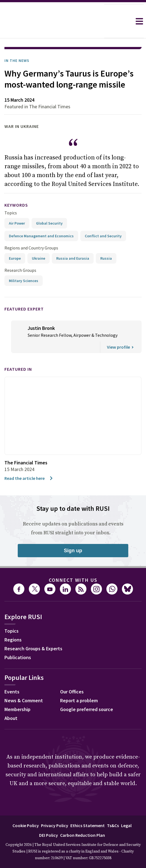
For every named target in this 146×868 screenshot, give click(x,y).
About (11, 703)
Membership (17, 694)
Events (12, 676)
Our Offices (72, 676)
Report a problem (79, 685)
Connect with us (73, 565)
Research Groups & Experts (33, 633)
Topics (11, 197)
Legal (126, 810)
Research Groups (20, 255)
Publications (18, 642)
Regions (13, 624)
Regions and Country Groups (31, 232)
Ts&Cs (113, 810)
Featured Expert (24, 293)
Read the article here (29, 463)
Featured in (18, 354)
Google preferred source (87, 694)
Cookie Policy (26, 810)
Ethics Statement (88, 810)
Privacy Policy (55, 810)
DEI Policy (48, 820)
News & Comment (24, 685)
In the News (17, 45)
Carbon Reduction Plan (83, 820)
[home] (52, 21)
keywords (16, 190)
